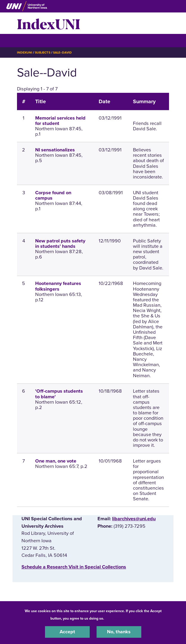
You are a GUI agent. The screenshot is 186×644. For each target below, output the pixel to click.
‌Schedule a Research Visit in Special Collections (74, 567)
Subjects (42, 53)
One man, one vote (56, 461)
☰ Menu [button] (28, 40)
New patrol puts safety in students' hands (60, 244)
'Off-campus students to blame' (59, 394)
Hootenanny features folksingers (58, 286)
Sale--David (62, 53)
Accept (67, 632)
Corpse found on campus (53, 195)
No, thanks (119, 632)
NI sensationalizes (55, 150)
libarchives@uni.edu (134, 519)
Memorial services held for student (60, 121)
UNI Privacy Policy (121, 618)
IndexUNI (49, 23)
